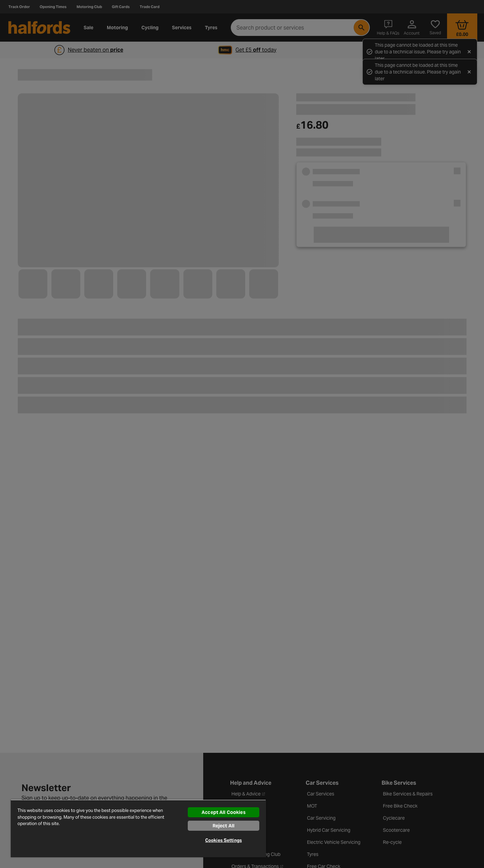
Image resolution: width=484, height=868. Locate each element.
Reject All (224, 826)
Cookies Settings (224, 840)
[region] (138, 828)
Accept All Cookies (224, 812)
